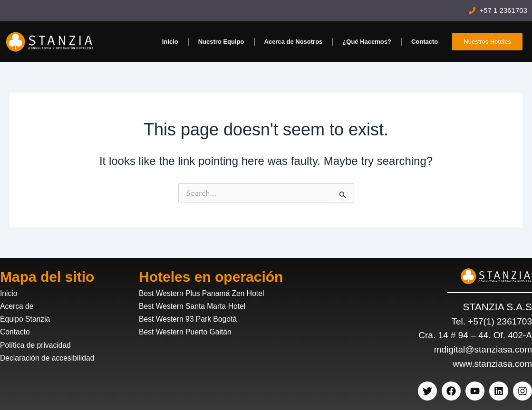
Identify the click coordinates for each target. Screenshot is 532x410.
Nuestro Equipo (221, 42)
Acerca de (18, 306)
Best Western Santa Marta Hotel (197, 306)
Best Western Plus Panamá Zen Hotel (207, 293)
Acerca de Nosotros (294, 42)
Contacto (425, 42)
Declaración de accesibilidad (51, 358)
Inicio (170, 42)
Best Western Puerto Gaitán (189, 332)
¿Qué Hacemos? (367, 42)
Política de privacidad (39, 345)
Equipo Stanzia (27, 319)
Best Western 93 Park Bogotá (192, 319)
